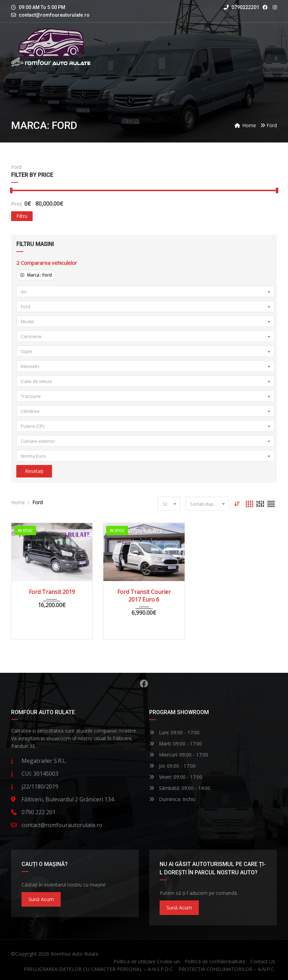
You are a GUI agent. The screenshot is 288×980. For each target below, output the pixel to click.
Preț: (17, 204)
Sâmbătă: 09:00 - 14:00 (180, 788)
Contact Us (263, 961)
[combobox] (145, 291)
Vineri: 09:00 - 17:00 (176, 777)
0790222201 (242, 7)
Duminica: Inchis (172, 799)
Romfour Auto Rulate (75, 954)
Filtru (22, 216)
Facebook (144, 684)
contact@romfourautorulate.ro (54, 15)
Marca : (36, 275)
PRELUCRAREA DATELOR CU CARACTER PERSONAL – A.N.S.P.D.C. (99, 969)
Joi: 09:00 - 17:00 (172, 766)
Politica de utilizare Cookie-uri (147, 961)
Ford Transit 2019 (52, 592)
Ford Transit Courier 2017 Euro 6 (144, 596)
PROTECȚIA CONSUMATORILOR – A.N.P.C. (227, 969)
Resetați (34, 471)
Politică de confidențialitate (215, 961)
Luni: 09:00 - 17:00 (174, 732)
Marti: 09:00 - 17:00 (176, 744)
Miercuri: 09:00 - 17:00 (179, 755)
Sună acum (41, 899)
